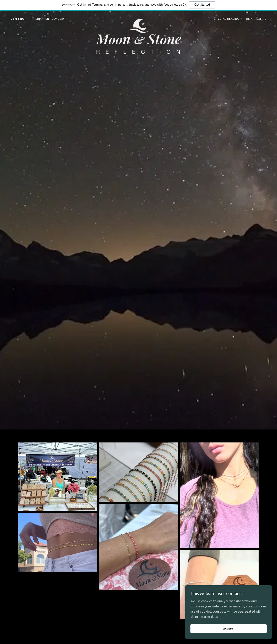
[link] (139, 18)
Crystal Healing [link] (227, 19)
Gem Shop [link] (19, 19)
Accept (229, 629)
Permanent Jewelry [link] (49, 19)
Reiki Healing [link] (256, 19)
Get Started (202, 5)
